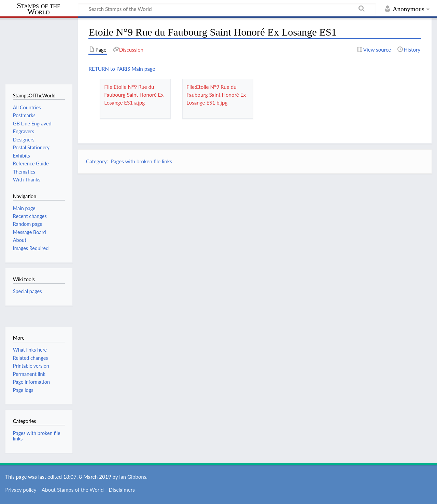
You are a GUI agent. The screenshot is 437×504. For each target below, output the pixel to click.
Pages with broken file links (141, 161)
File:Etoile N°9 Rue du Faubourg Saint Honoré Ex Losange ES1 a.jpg (134, 95)
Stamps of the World (39, 9)
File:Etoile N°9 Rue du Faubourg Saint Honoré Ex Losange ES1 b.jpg (216, 95)
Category (96, 161)
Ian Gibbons (133, 477)
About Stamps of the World (73, 490)
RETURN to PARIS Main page (122, 69)
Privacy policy (21, 490)
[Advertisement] (255, 227)
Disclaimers (122, 490)
